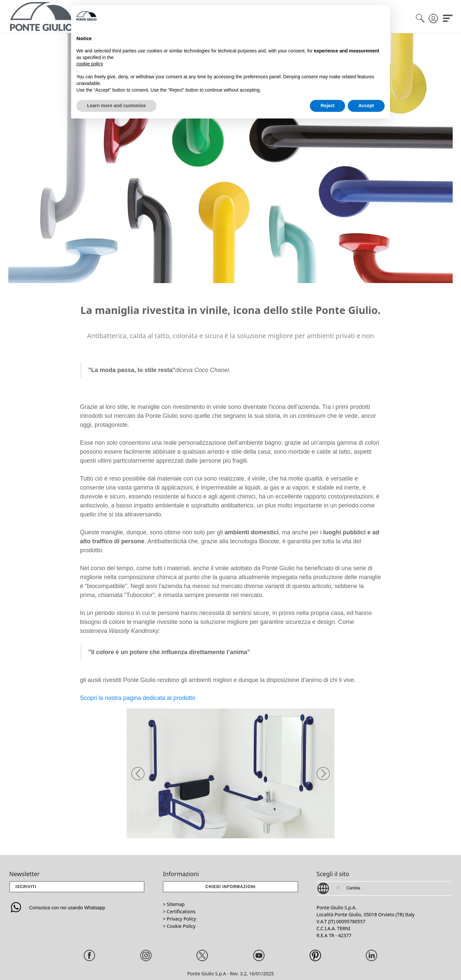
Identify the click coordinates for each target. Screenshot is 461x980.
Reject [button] (327, 106)
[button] (138, 773)
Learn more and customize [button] (116, 106)
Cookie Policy (181, 926)
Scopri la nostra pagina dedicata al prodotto (138, 698)
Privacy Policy (181, 919)
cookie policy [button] (90, 64)
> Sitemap (174, 904)
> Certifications (179, 911)
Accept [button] (366, 106)
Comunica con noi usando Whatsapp (57, 908)
